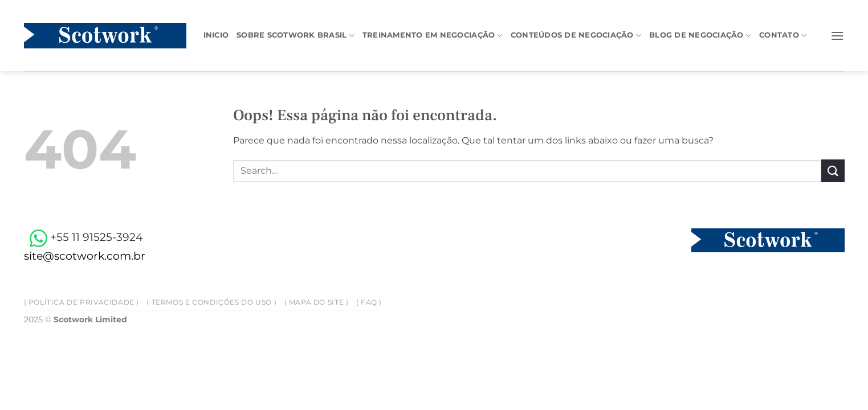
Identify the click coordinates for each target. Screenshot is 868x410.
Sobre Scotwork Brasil (296, 36)
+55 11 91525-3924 (83, 237)
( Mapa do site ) (317, 302)
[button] (837, 36)
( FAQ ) (369, 302)
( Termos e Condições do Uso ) (211, 302)
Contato (783, 36)
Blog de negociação (700, 36)
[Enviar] (833, 171)
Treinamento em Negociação (433, 36)
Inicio (216, 35)
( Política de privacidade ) (82, 302)
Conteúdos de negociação (576, 36)
